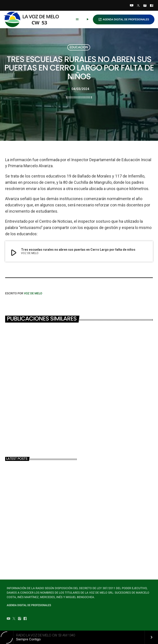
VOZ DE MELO (33, 294)
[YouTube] (132, 6)
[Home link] (33, 19)
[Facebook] (152, 6)
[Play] (88, 19)
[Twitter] (138, 6)
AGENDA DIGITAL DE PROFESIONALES (124, 19)
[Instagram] (145, 6)
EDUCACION (79, 47)
